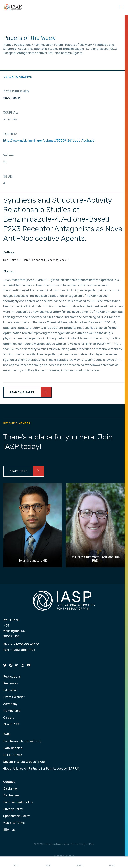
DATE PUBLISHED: (16, 91)
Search (80, 862)
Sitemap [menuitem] (9, 830)
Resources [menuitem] (11, 684)
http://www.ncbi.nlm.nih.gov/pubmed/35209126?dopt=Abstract (49, 141)
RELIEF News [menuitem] (13, 755)
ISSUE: (8, 177)
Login (112, 862)
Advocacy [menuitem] (10, 704)
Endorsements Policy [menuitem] (18, 802)
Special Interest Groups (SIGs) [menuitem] (24, 762)
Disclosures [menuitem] (11, 796)
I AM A (48, 862)
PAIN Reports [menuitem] (13, 748)
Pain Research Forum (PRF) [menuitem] (22, 741)
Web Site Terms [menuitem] (14, 823)
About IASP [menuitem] (11, 725)
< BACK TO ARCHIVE (18, 77)
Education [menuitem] (10, 690)
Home (16, 862)
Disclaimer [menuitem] (11, 789)
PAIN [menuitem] (7, 735)
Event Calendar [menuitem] (14, 697)
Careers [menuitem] (9, 718)
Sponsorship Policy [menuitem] (17, 816)
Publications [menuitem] (12, 677)
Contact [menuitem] (9, 782)
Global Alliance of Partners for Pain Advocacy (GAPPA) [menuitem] (41, 769)
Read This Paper (22, 392)
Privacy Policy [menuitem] (13, 809)
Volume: (9, 155)
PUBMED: (10, 134)
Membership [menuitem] (12, 711)
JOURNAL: (11, 113)
